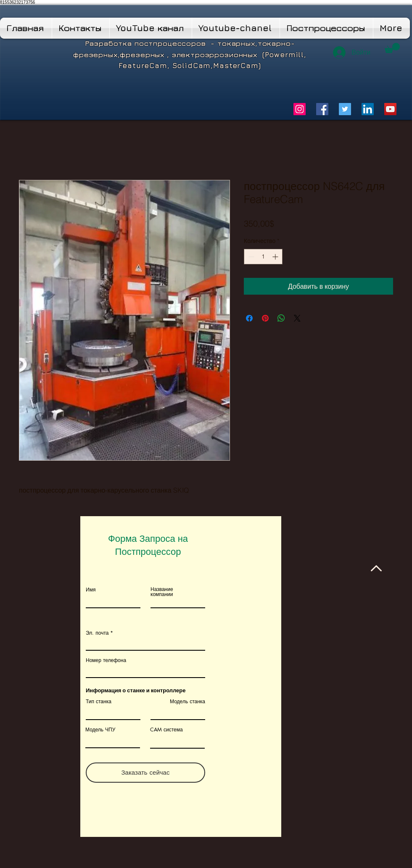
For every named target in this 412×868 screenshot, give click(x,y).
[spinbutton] (263, 257)
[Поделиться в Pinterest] (265, 318)
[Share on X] (297, 318)
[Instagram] (300, 109)
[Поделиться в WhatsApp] (281, 318)
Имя (91, 590)
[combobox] (145, 670)
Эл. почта (97, 633)
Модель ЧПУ (100, 730)
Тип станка (99, 702)
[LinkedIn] (368, 109)
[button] (392, 48)
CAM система (166, 730)
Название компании (162, 592)
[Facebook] (322, 109)
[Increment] (276, 257)
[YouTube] (390, 109)
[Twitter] (345, 109)
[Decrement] (250, 257)
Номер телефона (106, 660)
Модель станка (188, 702)
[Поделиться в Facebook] (249, 318)
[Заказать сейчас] (145, 773)
